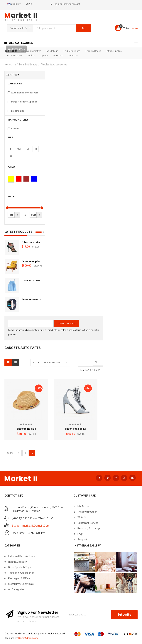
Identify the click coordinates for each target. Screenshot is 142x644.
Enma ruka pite (31, 261)
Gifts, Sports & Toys (20, 567)
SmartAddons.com (28, 638)
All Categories (16, 589)
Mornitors (58, 56)
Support (82, 539)
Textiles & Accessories (21, 573)
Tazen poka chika (75, 429)
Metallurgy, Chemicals (21, 584)
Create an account (71, 4)
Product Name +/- (53, 363)
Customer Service (88, 523)
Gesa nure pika (31, 280)
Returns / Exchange (89, 528)
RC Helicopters (15, 56)
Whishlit (82, 517)
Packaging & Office (19, 578)
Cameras (73, 56)
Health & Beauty (28, 65)
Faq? (80, 534)
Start (10, 453)
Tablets (31, 56)
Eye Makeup (52, 51)
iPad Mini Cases (72, 51)
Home (12, 65)
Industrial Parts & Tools (21, 556)
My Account (84, 506)
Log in (57, 4)
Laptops (44, 56)
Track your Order (87, 512)
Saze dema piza (26, 429)
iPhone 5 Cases (93, 51)
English (14, 4)
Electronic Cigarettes (30, 51)
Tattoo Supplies (114, 51)
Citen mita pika (31, 242)
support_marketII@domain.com (31, 526)
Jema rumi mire (31, 299)
